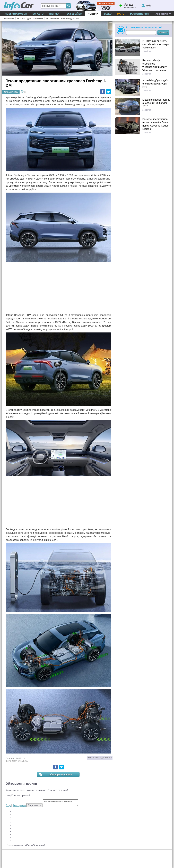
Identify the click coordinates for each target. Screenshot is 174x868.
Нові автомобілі (16, 14)
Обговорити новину (55, 775)
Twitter (109, 92)
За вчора (38, 18)
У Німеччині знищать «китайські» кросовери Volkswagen (156, 44)
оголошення (127, 5)
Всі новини (52, 18)
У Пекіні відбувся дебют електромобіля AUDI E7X (156, 84)
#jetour (91, 758)
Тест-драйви (73, 14)
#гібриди (100, 758)
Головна (9, 18)
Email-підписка (70, 18)
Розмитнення (139, 14)
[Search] (69, 6)
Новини (93, 14)
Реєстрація (19, 805)
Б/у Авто (38, 14)
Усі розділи (162, 14)
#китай (108, 758)
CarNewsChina (20, 761)
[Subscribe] (141, 33)
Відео (108, 14)
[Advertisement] (58, 288)
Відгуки (54, 14)
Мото (121, 14)
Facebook (103, 92)
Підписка (163, 33)
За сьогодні (24, 18)
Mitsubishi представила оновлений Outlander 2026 (156, 103)
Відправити (34, 805)
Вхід (8, 805)
